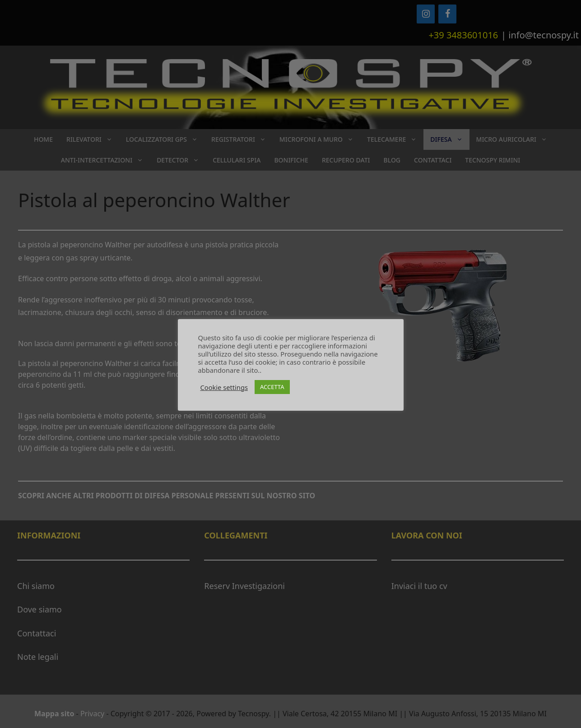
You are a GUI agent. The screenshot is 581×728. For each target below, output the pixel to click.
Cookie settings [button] (224, 387)
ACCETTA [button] (272, 387)
